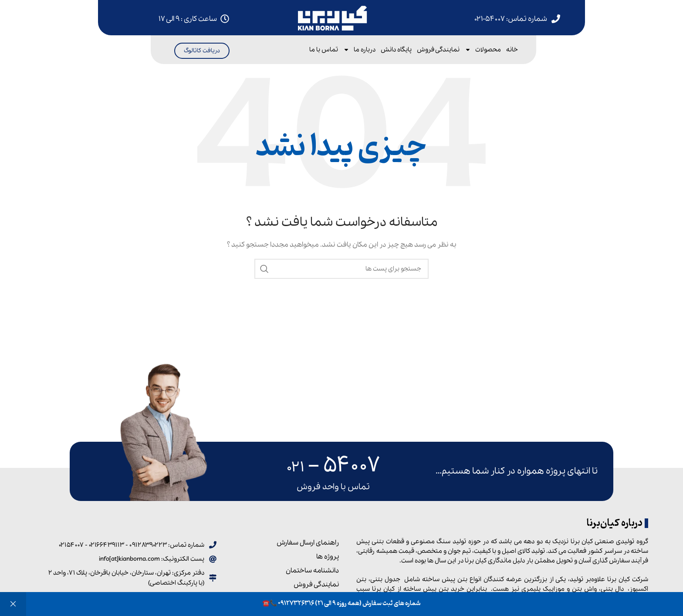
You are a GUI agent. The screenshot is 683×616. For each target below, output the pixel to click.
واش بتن (584, 589)
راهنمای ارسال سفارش (308, 543)
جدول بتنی (385, 579)
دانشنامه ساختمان (312, 571)
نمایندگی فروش (438, 50)
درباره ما (359, 50)
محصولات (483, 50)
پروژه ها (328, 557)
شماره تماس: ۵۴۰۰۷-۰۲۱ (511, 19)
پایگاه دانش (396, 50)
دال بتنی (612, 589)
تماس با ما (324, 50)
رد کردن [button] (13, 604)
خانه (512, 50)
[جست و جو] (341, 269)
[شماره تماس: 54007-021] (556, 19)
